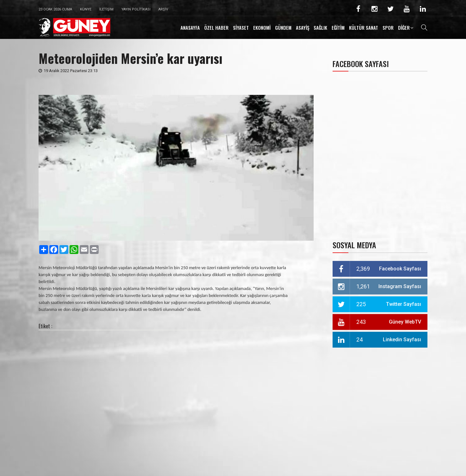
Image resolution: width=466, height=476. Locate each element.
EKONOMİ (262, 28)
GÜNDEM (283, 28)
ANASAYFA (190, 28)
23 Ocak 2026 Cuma (55, 9)
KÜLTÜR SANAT (364, 28)
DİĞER (404, 28)
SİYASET (241, 28)
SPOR (388, 28)
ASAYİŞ (303, 28)
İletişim (106, 9)
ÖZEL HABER (216, 28)
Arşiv (163, 9)
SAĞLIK (320, 28)
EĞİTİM (338, 28)
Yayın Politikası (136, 9)
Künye (86, 9)
